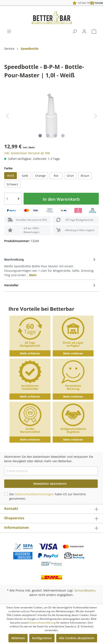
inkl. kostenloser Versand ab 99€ (27, 153)
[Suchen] (75, 31)
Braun (85, 176)
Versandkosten (85, 590)
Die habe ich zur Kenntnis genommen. (48, 496)
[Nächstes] (96, 116)
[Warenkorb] (94, 31)
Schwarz (12, 184)
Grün (70, 176)
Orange (40, 176)
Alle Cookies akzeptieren (77, 638)
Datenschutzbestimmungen (34, 494)
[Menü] (9, 31)
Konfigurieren (42, 638)
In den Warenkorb (61, 199)
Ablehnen (18, 638)
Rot (56, 176)
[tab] (50, 267)
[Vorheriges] (7, 116)
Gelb (25, 176)
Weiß (11, 176)
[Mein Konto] (84, 31)
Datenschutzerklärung (43, 623)
